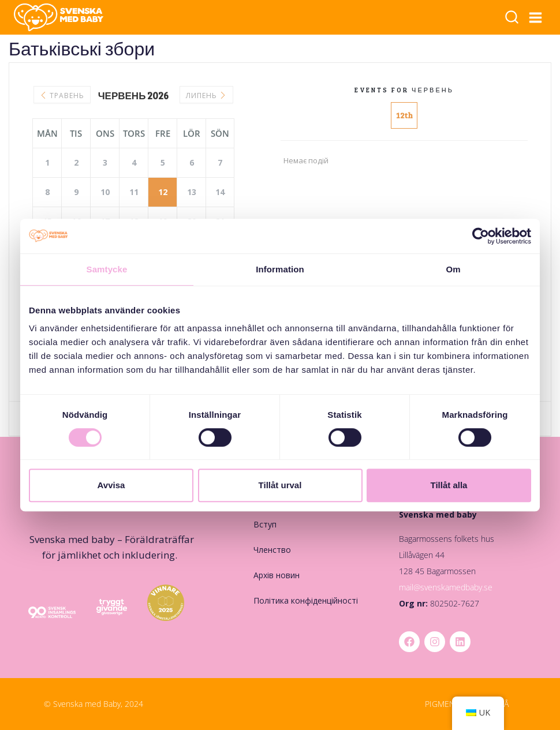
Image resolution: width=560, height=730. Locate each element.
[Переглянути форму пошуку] (512, 18)
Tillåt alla (449, 485)
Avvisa (111, 485)
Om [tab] (453, 269)
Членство (272, 550)
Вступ (265, 524)
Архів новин (277, 575)
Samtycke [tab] (107, 269)
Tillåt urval (280, 485)
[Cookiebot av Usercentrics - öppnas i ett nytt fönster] (481, 236)
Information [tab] (280, 269)
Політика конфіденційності (306, 600)
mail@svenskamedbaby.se (446, 587)
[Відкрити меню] (536, 17)
